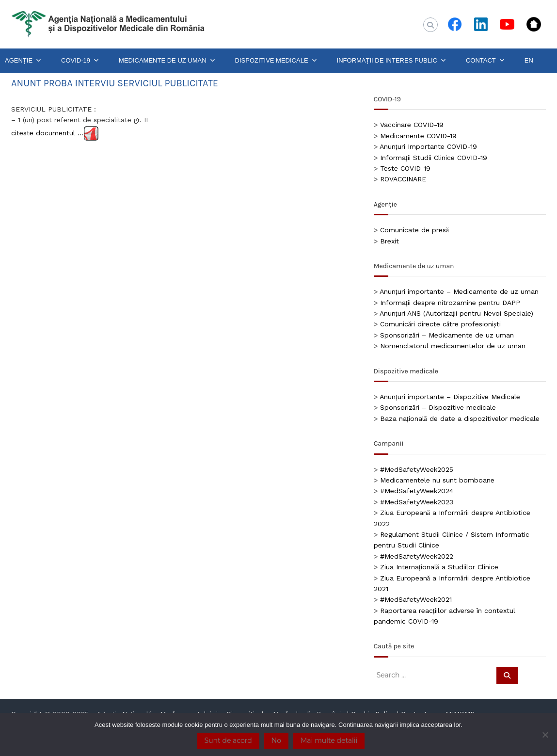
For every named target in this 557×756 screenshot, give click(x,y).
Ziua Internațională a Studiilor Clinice (439, 567)
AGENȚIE (23, 61)
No (276, 740)
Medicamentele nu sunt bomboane (437, 480)
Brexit (390, 241)
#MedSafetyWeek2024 (417, 491)
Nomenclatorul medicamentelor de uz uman (453, 346)
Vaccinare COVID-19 (412, 125)
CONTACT (485, 61)
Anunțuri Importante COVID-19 (428, 146)
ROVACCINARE (403, 179)
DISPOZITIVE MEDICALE (276, 61)
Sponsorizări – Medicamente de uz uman (447, 335)
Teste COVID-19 (405, 168)
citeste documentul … (47, 132)
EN (529, 60)
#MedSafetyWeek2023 (417, 502)
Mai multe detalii (329, 740)
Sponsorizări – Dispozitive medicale (438, 407)
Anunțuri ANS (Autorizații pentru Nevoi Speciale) (457, 313)
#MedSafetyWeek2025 (417, 469)
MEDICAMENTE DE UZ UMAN (167, 61)
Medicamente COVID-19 (418, 136)
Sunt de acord (228, 740)
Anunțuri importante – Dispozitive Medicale (450, 397)
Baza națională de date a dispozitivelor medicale (460, 418)
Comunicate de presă (414, 230)
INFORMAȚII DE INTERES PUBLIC (392, 61)
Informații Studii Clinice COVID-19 (434, 158)
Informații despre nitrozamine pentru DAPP (450, 303)
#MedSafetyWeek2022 (417, 556)
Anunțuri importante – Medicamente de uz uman (459, 291)
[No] (545, 735)
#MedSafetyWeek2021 (416, 599)
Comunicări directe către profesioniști (440, 324)
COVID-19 (80, 61)
